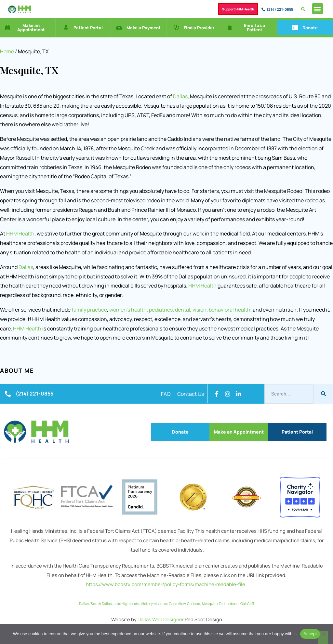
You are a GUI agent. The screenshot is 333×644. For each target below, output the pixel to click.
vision (200, 310)
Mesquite (210, 604)
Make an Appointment (31, 27)
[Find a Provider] (176, 28)
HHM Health (20, 234)
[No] (323, 637)
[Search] (323, 394)
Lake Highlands (126, 604)
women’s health (128, 310)
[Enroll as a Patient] (230, 28)
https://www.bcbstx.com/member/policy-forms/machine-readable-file (166, 584)
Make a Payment (144, 28)
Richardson (229, 604)
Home (7, 51)
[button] (318, 9)
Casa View (177, 604)
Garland (194, 604)
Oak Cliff (247, 604)
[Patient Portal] (66, 28)
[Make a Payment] (119, 28)
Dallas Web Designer (161, 619)
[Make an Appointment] (7, 28)
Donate (310, 28)
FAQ (166, 394)
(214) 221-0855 (280, 9)
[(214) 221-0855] (263, 9)
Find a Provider (199, 28)
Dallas (180, 96)
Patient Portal (88, 28)
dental (183, 310)
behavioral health (230, 310)
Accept (310, 634)
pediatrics (161, 310)
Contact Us (191, 394)
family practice (89, 310)
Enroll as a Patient (255, 27)
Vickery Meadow (154, 604)
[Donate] (295, 28)
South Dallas (101, 604)
